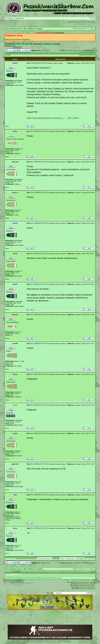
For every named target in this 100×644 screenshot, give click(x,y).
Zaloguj (9, 18)
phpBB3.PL (67, 642)
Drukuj (8, 55)
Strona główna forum (14, 29)
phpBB (41, 640)
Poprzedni (83, 55)
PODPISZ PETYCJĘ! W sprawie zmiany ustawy (33, 44)
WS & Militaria (29, 29)
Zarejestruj (19, 18)
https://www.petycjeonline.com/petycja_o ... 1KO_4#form (53, 118)
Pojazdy (40, 29)
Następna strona (89, 50)
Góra (7, 126)
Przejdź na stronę (65, 50)
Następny (91, 55)
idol (14, 46)
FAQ (93, 18)
